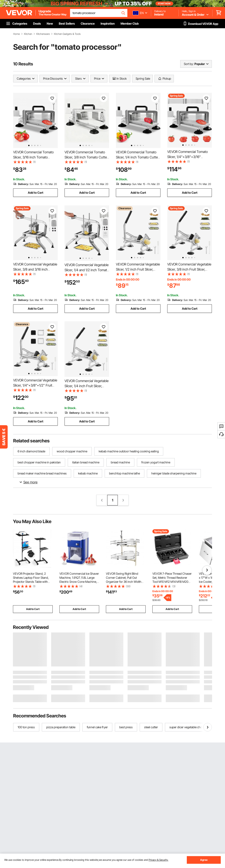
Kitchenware (43, 34)
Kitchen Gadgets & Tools (67, 34)
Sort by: (189, 64)
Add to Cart (36, 193)
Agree (204, 860)
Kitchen (28, 34)
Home (16, 34)
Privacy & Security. (158, 860)
